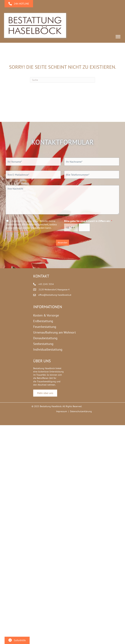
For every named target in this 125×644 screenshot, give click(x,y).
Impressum (62, 411)
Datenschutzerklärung (18, 231)
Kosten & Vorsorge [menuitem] (46, 315)
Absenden (62, 243)
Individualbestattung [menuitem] (48, 349)
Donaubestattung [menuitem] (45, 338)
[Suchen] (62, 80)
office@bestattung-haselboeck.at (55, 295)
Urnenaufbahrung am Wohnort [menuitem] (55, 332)
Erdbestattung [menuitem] (43, 321)
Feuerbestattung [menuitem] (45, 327)
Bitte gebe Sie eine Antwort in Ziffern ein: (88, 221)
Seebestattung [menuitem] (43, 344)
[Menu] (118, 37)
